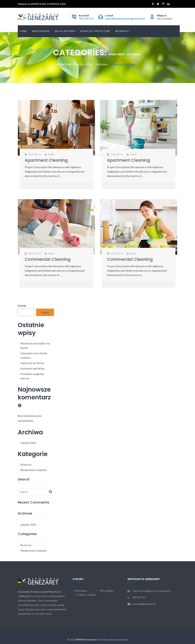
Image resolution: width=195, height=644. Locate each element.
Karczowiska (41, 31)
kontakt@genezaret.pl (144, 604)
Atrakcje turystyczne (95, 31)
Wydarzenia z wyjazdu (33, 470)
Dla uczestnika (65, 31)
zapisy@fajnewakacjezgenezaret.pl (124, 18)
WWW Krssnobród (86, 640)
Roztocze (26, 464)
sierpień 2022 (28, 443)
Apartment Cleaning (46, 160)
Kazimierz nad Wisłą (32, 368)
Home (23, 31)
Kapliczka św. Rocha (32, 363)
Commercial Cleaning (48, 259)
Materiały (122, 31)
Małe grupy (81, 591)
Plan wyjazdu (107, 591)
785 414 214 (85, 18)
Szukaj (22, 305)
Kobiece (82, 595)
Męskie (92, 595)
